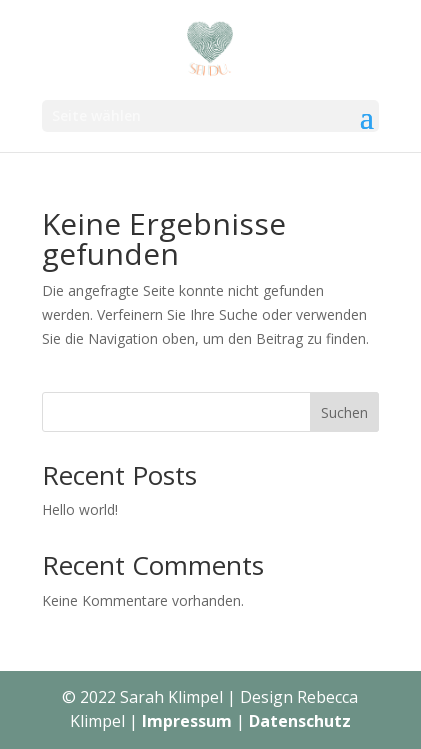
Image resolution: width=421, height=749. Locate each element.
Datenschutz (300, 721)
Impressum (187, 721)
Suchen (344, 412)
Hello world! (80, 509)
